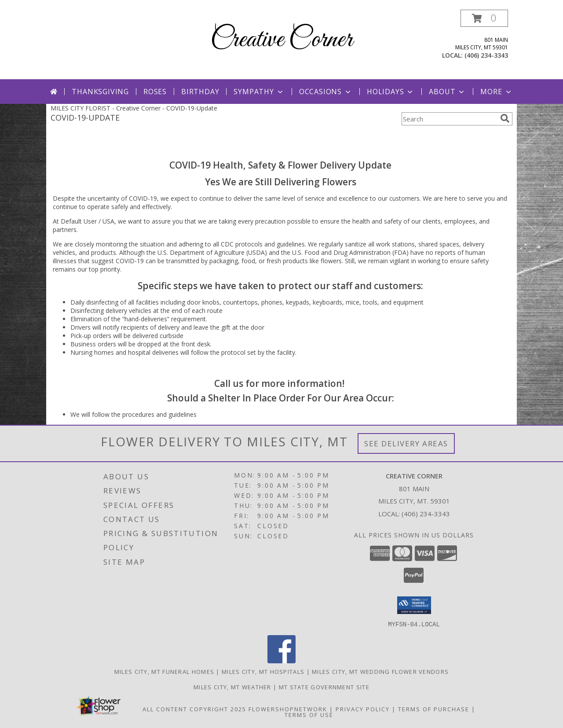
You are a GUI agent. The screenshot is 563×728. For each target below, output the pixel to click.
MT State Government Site (324, 687)
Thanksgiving (100, 92)
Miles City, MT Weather (232, 687)
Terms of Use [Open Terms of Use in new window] (309, 714)
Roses (155, 92)
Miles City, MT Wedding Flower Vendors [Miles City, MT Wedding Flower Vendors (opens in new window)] (380, 671)
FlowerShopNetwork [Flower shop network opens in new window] (288, 709)
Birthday (200, 92)
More (496, 92)
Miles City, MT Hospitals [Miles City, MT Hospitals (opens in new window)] (263, 671)
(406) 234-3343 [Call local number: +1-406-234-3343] (486, 55)
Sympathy (259, 92)
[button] (484, 18)
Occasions (326, 92)
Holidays (391, 92)
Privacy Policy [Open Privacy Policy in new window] (363, 709)
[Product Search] (449, 119)
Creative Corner (281, 40)
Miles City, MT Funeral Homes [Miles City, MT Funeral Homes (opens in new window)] (164, 671)
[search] (505, 118)
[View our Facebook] (281, 660)
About (447, 92)
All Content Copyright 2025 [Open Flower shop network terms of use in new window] (194, 709)
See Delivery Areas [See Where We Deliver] (406, 443)
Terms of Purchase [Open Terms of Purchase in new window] (434, 709)
